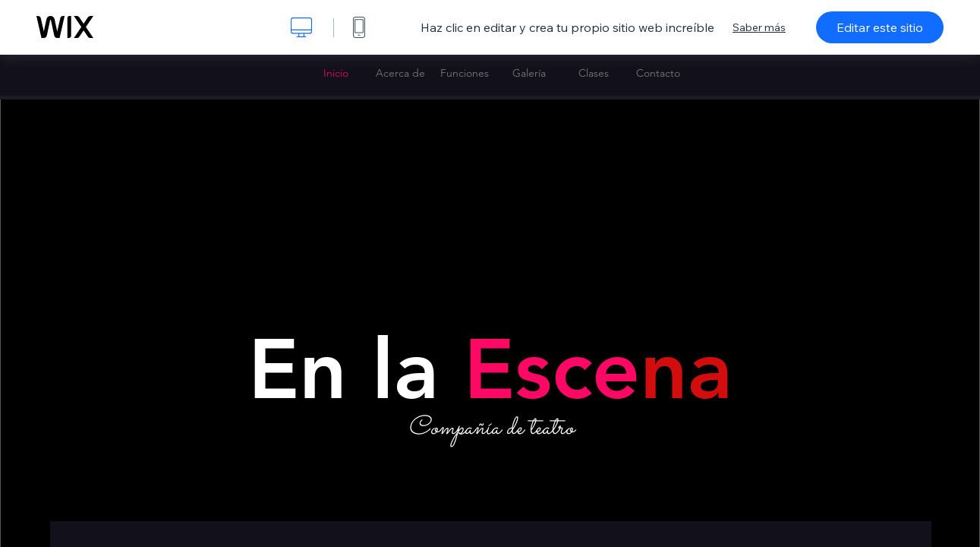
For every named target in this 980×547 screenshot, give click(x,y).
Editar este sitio (880, 27)
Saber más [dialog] (759, 27)
